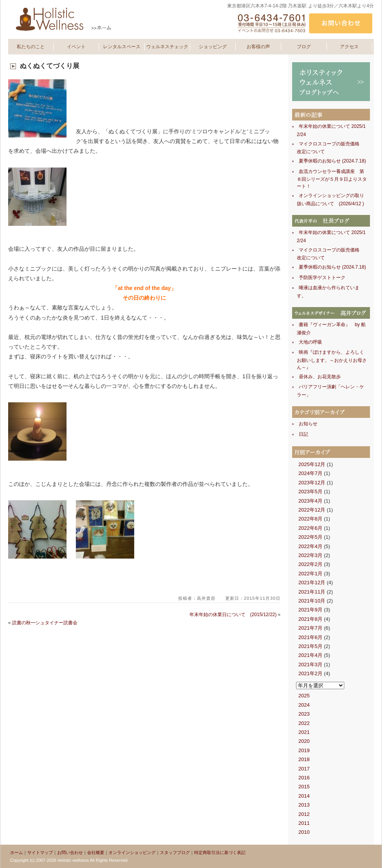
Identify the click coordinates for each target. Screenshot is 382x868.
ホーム (17, 852)
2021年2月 (310, 673)
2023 (304, 714)
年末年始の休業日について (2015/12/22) (233, 615)
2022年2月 (310, 564)
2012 (304, 814)
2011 (304, 823)
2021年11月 (312, 592)
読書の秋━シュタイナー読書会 (45, 623)
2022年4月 (310, 546)
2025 (304, 696)
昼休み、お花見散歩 (320, 377)
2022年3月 (310, 555)
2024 (304, 705)
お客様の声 (258, 47)
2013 (304, 805)
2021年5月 (310, 646)
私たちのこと (31, 47)
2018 (304, 759)
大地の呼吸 (310, 342)
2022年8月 (310, 519)
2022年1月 (310, 574)
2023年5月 (310, 492)
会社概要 (96, 852)
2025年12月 (312, 464)
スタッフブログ (175, 852)
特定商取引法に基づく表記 (220, 852)
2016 (304, 778)
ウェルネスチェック (167, 47)
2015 (304, 787)
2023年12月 (312, 483)
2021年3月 (310, 665)
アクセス (349, 47)
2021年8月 (310, 619)
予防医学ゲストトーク (322, 278)
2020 (304, 741)
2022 (304, 723)
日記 (303, 434)
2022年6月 (310, 528)
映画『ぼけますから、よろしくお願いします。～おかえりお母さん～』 (332, 360)
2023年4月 (310, 501)
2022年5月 (310, 537)
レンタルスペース (122, 47)
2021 (304, 732)
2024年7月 (310, 473)
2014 (304, 796)
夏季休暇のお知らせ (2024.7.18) (332, 161)
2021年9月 (310, 610)
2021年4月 (310, 655)
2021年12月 (312, 582)
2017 (304, 769)
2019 (304, 750)
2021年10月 (312, 601)
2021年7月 (310, 628)
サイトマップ (40, 852)
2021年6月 (310, 637)
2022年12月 (312, 510)
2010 (304, 832)
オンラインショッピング (132, 852)
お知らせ (308, 424)
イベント (76, 47)
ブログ (304, 47)
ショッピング (213, 47)
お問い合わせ (70, 852)
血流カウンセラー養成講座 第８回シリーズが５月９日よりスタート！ (332, 179)
